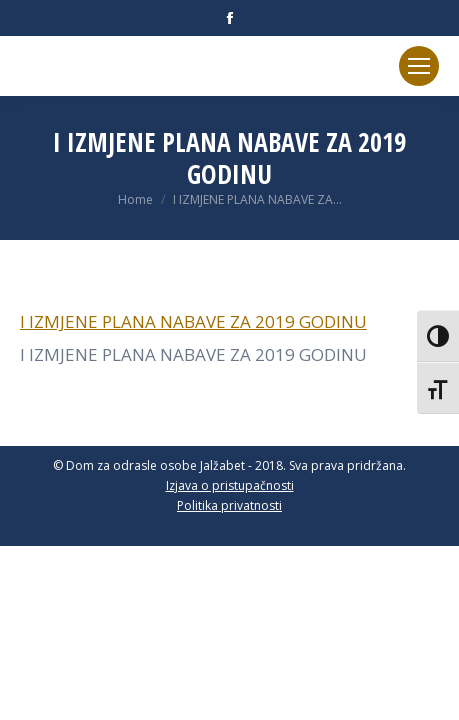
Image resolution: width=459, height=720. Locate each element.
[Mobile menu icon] (419, 66)
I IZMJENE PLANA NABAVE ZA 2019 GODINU (193, 321)
